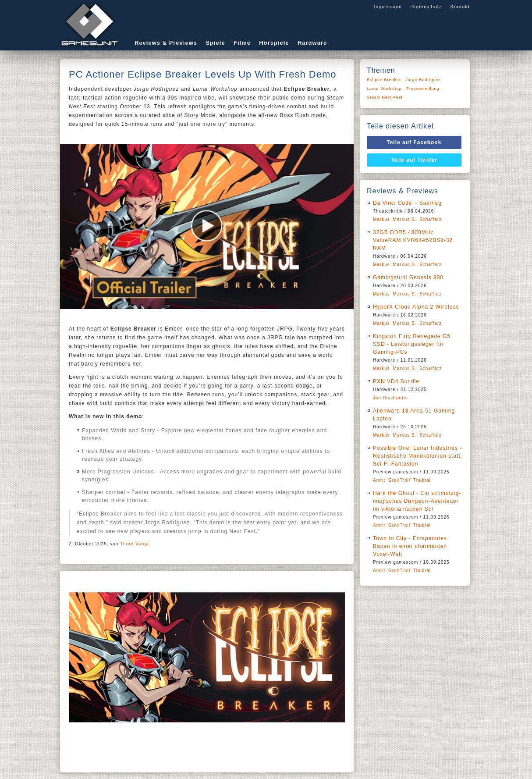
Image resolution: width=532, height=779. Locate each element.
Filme (242, 43)
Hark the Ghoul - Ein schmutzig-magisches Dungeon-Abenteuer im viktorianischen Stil (417, 501)
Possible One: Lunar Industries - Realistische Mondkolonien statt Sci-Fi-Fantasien (417, 456)
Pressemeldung (423, 89)
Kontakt (460, 7)
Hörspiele (274, 43)
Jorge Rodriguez (423, 80)
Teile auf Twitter (414, 160)
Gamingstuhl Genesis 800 (408, 277)
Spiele (215, 43)
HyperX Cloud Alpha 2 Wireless (416, 307)
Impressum (388, 7)
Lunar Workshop (384, 89)
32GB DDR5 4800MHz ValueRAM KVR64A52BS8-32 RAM (413, 240)
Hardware (312, 43)
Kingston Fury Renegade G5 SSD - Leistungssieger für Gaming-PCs (412, 344)
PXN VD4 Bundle (396, 381)
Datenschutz (426, 7)
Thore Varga (135, 544)
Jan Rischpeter (391, 398)
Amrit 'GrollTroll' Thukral (402, 480)
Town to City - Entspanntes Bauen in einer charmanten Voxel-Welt (410, 546)
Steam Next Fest (385, 97)
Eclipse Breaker (384, 80)
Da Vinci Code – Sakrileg (407, 203)
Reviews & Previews (166, 43)
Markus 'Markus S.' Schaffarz (407, 219)
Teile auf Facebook (414, 142)
